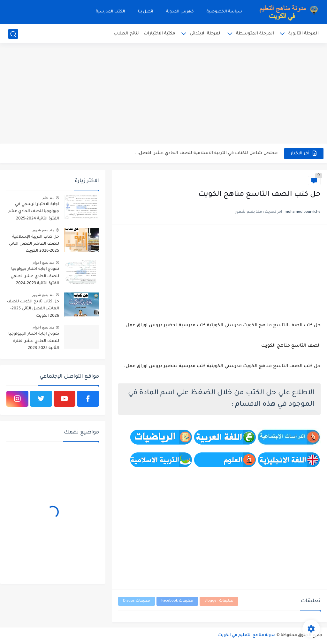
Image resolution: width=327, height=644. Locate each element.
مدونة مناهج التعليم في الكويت (247, 635)
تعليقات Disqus (137, 601)
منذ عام (48, 198)
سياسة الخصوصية (224, 12)
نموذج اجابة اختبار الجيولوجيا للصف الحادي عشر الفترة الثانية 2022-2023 (34, 341)
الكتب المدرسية (110, 12)
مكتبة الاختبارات (160, 34)
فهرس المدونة (180, 12)
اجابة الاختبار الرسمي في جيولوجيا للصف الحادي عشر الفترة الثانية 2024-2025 (34, 212)
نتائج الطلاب (126, 34)
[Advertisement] (163, 94)
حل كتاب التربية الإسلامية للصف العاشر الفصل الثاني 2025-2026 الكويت (34, 244)
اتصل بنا (146, 12)
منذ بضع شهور (43, 230)
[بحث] (13, 34)
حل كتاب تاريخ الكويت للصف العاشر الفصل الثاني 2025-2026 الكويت (33, 309)
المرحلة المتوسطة (255, 34)
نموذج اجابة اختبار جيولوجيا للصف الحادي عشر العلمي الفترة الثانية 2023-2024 (35, 276)
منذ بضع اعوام (43, 263)
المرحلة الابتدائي (206, 34)
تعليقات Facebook (177, 601)
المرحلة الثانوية (304, 34)
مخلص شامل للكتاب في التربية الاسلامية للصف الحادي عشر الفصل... (206, 153)
